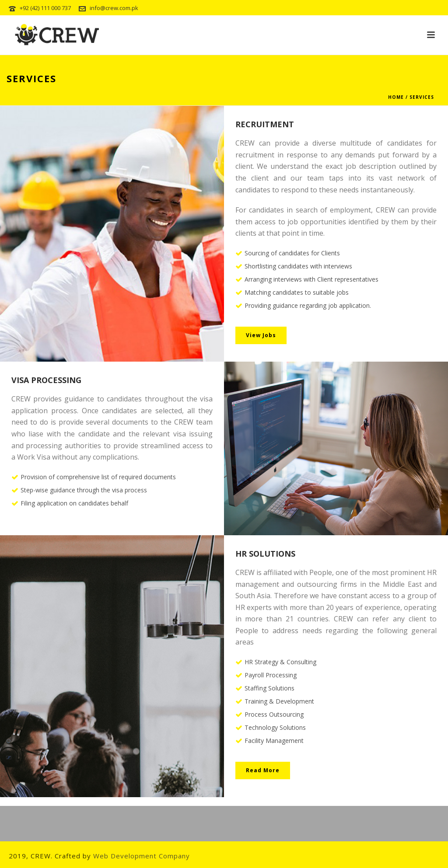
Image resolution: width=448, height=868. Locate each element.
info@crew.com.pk (114, 8)
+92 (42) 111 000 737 (45, 8)
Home (396, 97)
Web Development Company (142, 856)
